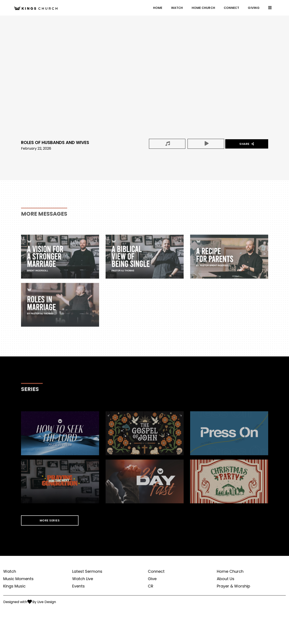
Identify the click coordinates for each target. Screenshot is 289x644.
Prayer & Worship (233, 586)
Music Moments (18, 579)
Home (158, 8)
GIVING (254, 8)
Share (247, 144)
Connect (231, 8)
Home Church (203, 8)
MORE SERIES (50, 520)
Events (78, 586)
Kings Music (14, 586)
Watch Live (83, 579)
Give (152, 579)
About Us (226, 579)
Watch (177, 8)
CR (151, 586)
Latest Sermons (87, 571)
